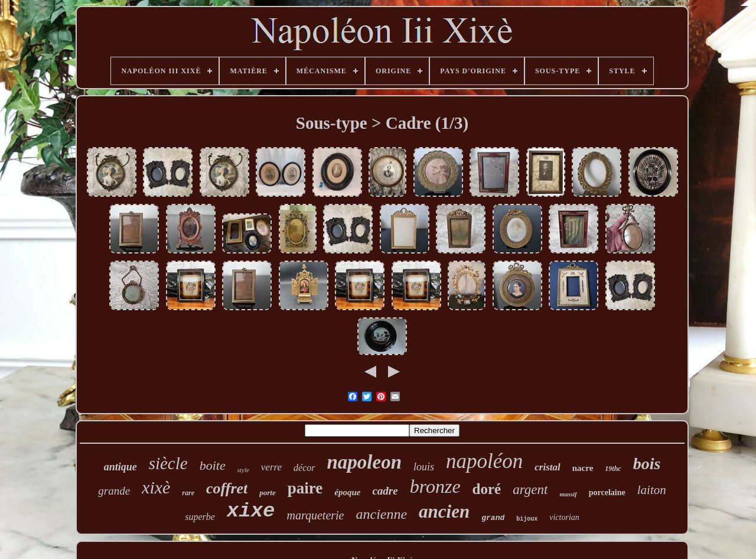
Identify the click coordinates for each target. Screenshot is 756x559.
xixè (156, 487)
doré (487, 489)
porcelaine (607, 493)
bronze (435, 486)
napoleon (365, 462)
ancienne (381, 514)
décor (304, 468)
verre (271, 467)
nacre (583, 468)
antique (120, 467)
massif (568, 494)
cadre (385, 491)
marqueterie (315, 515)
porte (267, 493)
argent (530, 490)
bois (647, 464)
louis (424, 467)
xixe (251, 511)
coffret (227, 488)
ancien (444, 511)
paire (305, 488)
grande (114, 491)
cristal (547, 467)
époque (347, 492)
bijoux (527, 519)
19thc (613, 469)
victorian (564, 517)
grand (493, 518)
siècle (168, 463)
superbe (200, 517)
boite (213, 465)
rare (188, 493)
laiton (652, 490)
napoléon (484, 461)
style (243, 470)
